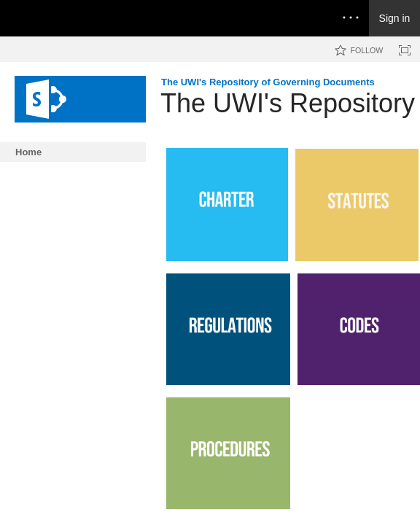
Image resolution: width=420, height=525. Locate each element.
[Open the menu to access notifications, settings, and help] (351, 18)
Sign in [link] (395, 18)
